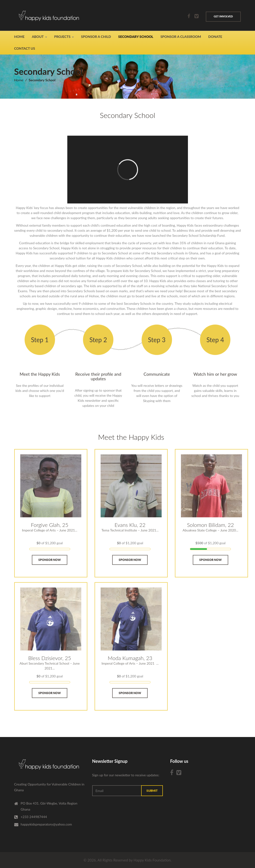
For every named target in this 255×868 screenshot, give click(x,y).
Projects (62, 37)
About (38, 37)
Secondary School (136, 37)
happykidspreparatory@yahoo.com (46, 824)
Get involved (223, 16)
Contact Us (25, 48)
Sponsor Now (50, 565)
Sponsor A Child (96, 37)
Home (19, 37)
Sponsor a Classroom (181, 37)
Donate (215, 37)
